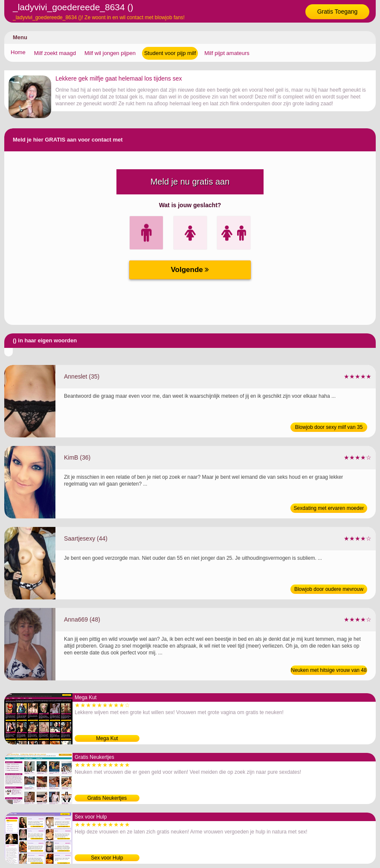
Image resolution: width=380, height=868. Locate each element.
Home (18, 52)
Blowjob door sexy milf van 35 (329, 427)
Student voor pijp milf (170, 53)
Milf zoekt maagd (55, 53)
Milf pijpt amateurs (227, 53)
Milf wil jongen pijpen (110, 53)
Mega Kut (107, 738)
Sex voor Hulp (107, 858)
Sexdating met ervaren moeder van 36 (329, 509)
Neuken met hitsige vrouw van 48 (329, 670)
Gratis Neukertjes (107, 798)
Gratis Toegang (338, 12)
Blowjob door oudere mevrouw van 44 (329, 590)
